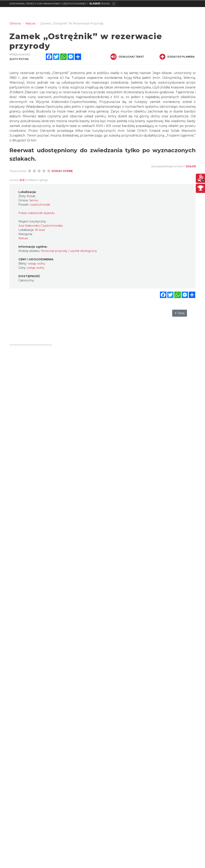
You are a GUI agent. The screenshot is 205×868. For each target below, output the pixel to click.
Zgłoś (191, 166)
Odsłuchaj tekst (127, 57)
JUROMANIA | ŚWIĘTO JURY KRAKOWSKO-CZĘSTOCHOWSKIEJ (48, 4)
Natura (23, 238)
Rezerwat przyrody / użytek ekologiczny (69, 251)
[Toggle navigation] (114, 4)
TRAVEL (100, 4)
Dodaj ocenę (62, 171)
